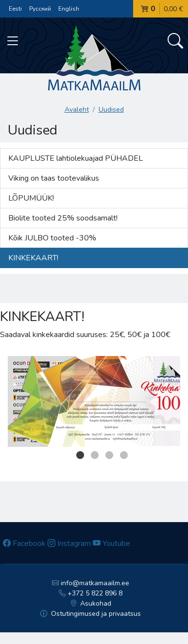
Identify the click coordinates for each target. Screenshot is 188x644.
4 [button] (124, 455)
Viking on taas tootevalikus (54, 178)
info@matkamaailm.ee (91, 583)
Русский (40, 9)
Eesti (15, 9)
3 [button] (109, 455)
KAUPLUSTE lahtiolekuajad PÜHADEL (76, 158)
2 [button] (95, 455)
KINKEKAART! (33, 258)
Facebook (24, 543)
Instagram (69, 543)
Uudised (111, 110)
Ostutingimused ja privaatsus (91, 614)
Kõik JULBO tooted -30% (52, 238)
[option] (94, 401)
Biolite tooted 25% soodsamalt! (63, 218)
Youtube (111, 543)
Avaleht (77, 110)
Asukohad (91, 603)
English (69, 9)
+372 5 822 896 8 (91, 593)
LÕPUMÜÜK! (31, 198)
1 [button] (80, 455)
